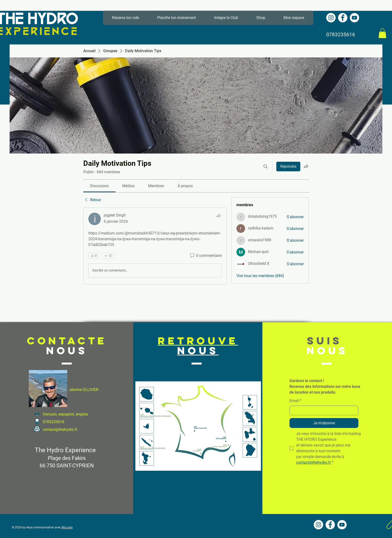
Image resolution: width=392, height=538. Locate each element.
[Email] (323, 410)
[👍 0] (94, 256)
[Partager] (219, 216)
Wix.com (67, 527)
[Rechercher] (265, 167)
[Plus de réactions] (108, 256)
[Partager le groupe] (306, 166)
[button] (382, 33)
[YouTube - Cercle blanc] (354, 18)
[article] (155, 246)
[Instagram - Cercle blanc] (331, 18)
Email (296, 401)
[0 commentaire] (205, 256)
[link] (99, 186)
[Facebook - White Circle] (343, 18)
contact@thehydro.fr (60, 430)
